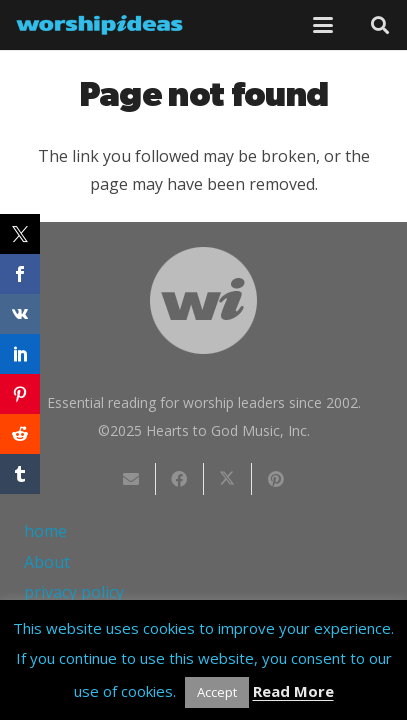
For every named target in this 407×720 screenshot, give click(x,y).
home (45, 531)
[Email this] (132, 479)
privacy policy (74, 592)
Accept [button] (217, 692)
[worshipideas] (99, 25)
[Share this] (180, 479)
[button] (323, 25)
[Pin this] (276, 479)
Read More (293, 691)
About (47, 562)
